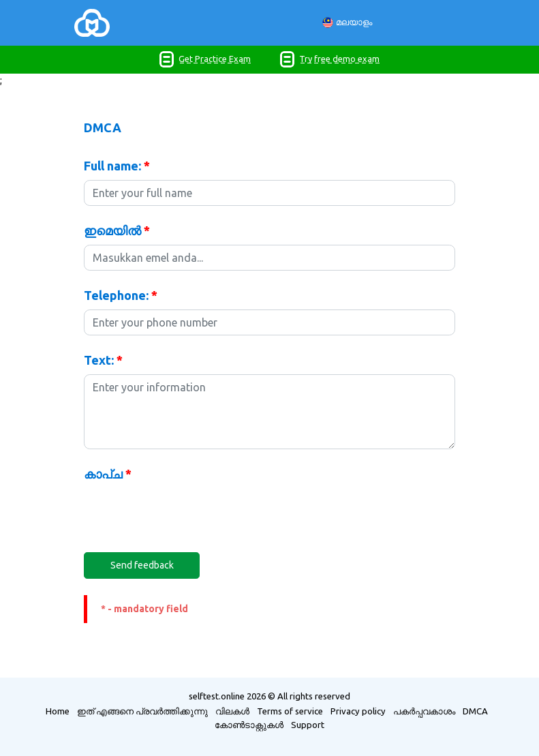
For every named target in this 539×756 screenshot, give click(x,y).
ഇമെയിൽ (117, 230)
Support (308, 725)
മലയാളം (347, 23)
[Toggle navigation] (129, 23)
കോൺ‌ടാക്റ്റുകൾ (249, 725)
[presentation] (187, 515)
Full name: (117, 166)
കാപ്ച (108, 474)
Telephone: (121, 295)
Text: (103, 360)
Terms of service (290, 711)
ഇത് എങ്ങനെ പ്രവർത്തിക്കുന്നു (142, 711)
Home (58, 711)
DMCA (475, 711)
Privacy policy (358, 711)
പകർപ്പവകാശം (424, 711)
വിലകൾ (232, 711)
